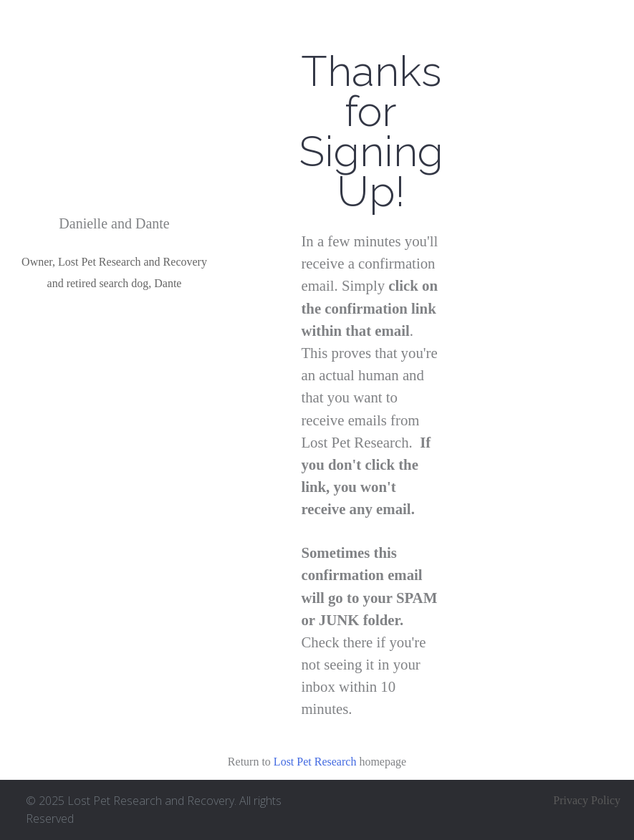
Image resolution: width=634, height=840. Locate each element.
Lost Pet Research (315, 762)
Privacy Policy (587, 800)
